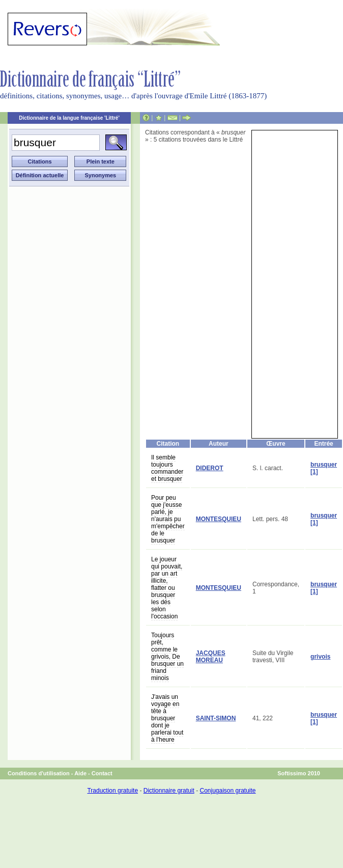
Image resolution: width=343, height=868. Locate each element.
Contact (102, 773)
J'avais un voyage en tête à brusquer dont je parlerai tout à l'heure (167, 718)
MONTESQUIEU (219, 519)
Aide (80, 773)
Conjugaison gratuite (227, 791)
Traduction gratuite (112, 791)
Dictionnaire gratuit (169, 791)
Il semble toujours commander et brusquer (167, 468)
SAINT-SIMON (216, 718)
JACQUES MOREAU (211, 657)
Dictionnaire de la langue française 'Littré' (69, 118)
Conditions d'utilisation (39, 773)
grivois (320, 657)
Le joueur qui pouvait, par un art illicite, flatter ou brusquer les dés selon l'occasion (167, 588)
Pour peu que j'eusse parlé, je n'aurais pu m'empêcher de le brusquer (168, 519)
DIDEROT (210, 468)
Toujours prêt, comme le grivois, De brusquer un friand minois (167, 657)
